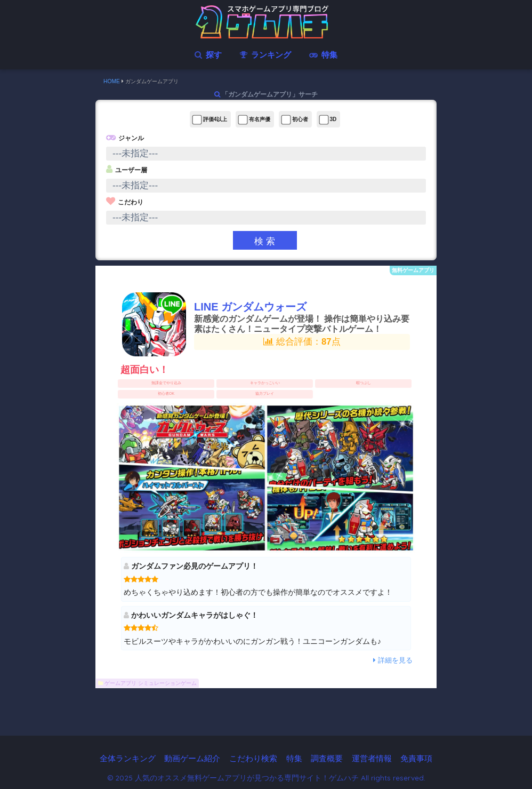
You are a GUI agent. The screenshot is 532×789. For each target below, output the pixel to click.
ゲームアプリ (120, 683)
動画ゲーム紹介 (192, 759)
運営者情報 (372, 759)
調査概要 (327, 759)
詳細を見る (393, 660)
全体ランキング (128, 759)
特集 (323, 55)
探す (208, 55)
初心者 (295, 119)
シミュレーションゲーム (167, 683)
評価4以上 (209, 119)
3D (328, 119)
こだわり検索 (253, 759)
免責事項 (416, 759)
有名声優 (254, 119)
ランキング (265, 55)
